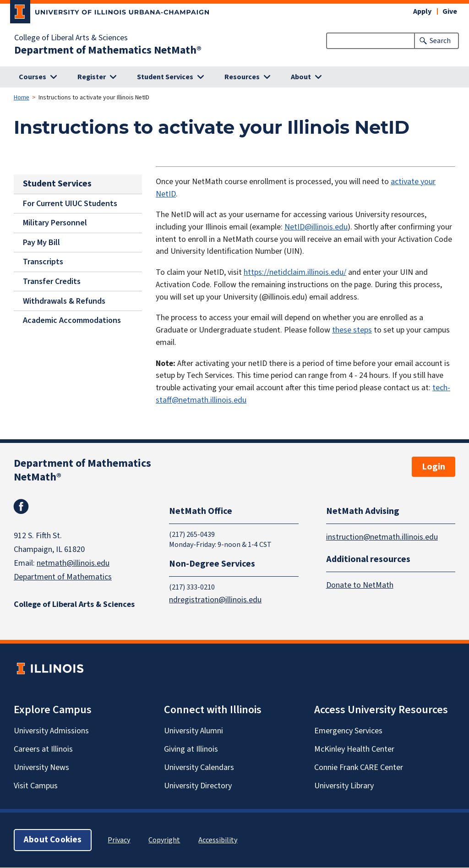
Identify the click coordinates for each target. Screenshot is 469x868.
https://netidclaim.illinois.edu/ (295, 272)
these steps (352, 330)
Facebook (21, 507)
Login (434, 467)
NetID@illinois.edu (316, 227)
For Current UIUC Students (70, 203)
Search (440, 41)
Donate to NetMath (360, 586)
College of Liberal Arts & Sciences (71, 38)
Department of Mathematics (63, 577)
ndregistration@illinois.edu (215, 600)
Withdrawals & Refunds (64, 301)
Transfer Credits (52, 281)
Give (450, 11)
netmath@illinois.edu (73, 563)
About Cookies (53, 840)
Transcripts (43, 262)
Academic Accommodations (72, 320)
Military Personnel (55, 223)
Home (22, 98)
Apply (422, 11)
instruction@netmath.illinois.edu (382, 537)
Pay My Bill (41, 243)
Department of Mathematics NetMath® (108, 50)
